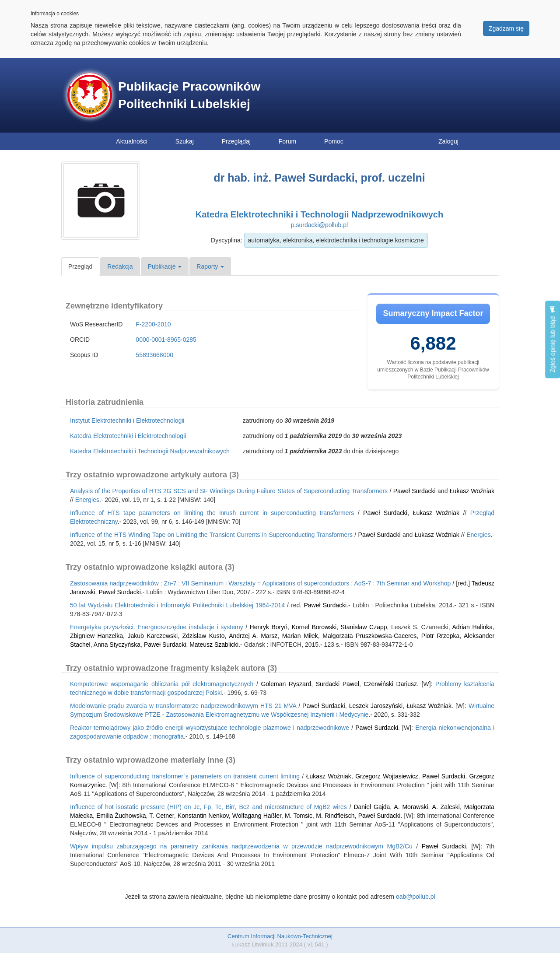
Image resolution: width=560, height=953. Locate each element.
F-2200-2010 (153, 324)
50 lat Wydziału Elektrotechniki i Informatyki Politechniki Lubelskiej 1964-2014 (177, 605)
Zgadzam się (506, 28)
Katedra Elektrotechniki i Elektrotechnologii (128, 436)
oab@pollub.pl (416, 897)
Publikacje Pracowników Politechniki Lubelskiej (189, 95)
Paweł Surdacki (415, 491)
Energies (87, 500)
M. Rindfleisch (335, 816)
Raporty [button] (210, 266)
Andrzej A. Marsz (253, 636)
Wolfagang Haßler (257, 816)
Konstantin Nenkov (203, 816)
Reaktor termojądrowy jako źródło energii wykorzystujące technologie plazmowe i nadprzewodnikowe (210, 728)
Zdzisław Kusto (204, 636)
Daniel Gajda (372, 807)
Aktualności (132, 141)
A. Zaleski (446, 807)
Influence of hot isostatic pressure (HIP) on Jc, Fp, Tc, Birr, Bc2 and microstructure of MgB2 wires (208, 807)
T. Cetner (161, 816)
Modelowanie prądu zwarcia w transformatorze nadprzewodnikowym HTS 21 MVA (183, 706)
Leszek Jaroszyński (376, 706)
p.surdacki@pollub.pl (319, 225)
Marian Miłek (300, 636)
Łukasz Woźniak (472, 491)
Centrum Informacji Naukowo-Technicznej (280, 936)
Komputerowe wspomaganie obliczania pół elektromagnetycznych (162, 684)
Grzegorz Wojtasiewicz (387, 776)
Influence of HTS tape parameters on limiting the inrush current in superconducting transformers (212, 513)
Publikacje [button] (165, 266)
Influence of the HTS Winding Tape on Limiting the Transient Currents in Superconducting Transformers (211, 535)
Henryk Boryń (269, 627)
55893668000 (154, 355)
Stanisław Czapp (364, 627)
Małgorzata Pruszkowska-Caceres (369, 636)
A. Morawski (411, 807)
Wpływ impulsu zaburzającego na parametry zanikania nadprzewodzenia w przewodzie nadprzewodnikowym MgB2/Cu (241, 846)
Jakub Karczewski (152, 636)
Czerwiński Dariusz (390, 684)
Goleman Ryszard (286, 684)
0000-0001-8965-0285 (166, 340)
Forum (287, 141)
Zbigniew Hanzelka (96, 636)
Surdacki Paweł (338, 684)
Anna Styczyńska (117, 645)
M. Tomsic (299, 816)
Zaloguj (448, 141)
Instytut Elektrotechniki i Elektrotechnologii (127, 420)
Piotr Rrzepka (440, 636)
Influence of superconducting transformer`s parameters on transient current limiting (185, 776)
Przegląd (80, 266)
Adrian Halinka (472, 627)
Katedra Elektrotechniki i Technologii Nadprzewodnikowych (319, 214)
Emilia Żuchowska (121, 816)
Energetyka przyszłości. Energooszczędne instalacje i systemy (157, 627)
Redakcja (120, 266)
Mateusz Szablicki (214, 645)
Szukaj (185, 141)
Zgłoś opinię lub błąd (553, 339)
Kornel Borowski (314, 627)
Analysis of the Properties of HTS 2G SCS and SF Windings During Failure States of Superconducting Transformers (229, 491)
